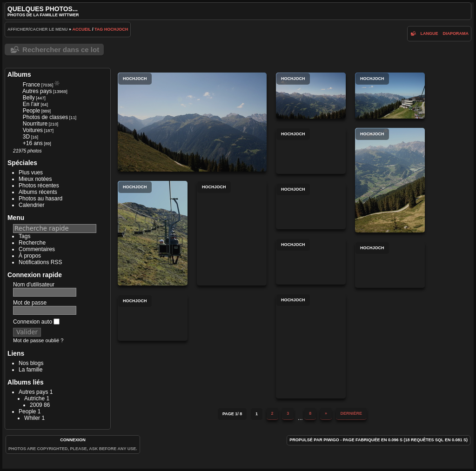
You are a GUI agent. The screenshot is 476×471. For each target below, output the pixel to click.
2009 (36, 405)
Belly (29, 98)
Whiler (32, 418)
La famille (30, 370)
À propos (30, 256)
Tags (24, 236)
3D (26, 137)
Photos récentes (39, 186)
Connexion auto (36, 322)
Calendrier (31, 205)
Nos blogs (31, 363)
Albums (19, 74)
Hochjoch (116, 29)
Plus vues (31, 172)
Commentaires (37, 249)
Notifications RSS (40, 262)
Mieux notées (35, 179)
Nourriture (35, 124)
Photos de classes (45, 117)
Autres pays (37, 91)
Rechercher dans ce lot (61, 50)
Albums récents (38, 192)
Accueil (82, 29)
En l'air (31, 104)
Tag (99, 29)
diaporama (456, 33)
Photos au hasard (40, 199)
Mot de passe (30, 303)
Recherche (32, 243)
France (31, 85)
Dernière (352, 413)
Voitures (33, 130)
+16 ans (33, 143)
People (31, 111)
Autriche (34, 398)
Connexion (73, 440)
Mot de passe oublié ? (38, 340)
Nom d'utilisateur (34, 285)
